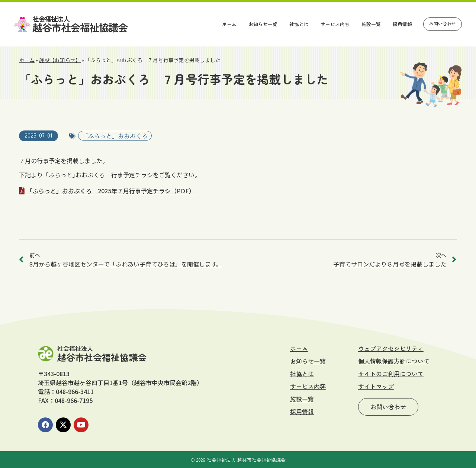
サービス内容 (335, 24)
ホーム (229, 24)
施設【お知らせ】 (60, 60)
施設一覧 (371, 24)
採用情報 (402, 24)
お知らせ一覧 (263, 24)
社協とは (299, 24)
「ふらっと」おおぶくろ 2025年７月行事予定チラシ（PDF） (111, 191)
